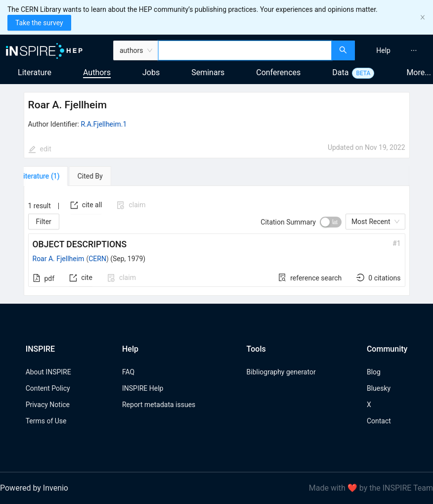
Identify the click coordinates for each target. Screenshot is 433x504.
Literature (35, 72)
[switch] (331, 222)
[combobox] (245, 50)
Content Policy (48, 388)
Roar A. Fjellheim (59, 259)
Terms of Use (46, 421)
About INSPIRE (48, 372)
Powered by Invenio (34, 488)
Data (340, 72)
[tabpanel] (217, 241)
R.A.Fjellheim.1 (104, 124)
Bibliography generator (281, 372)
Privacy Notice (48, 405)
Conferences (278, 72)
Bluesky (379, 388)
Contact (379, 421)
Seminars (208, 72)
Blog (374, 372)
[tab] (52, 176)
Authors (97, 72)
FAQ (128, 372)
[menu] (395, 50)
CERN (97, 259)
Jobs (151, 72)
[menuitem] (383, 50)
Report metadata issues (159, 405)
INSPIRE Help (143, 388)
